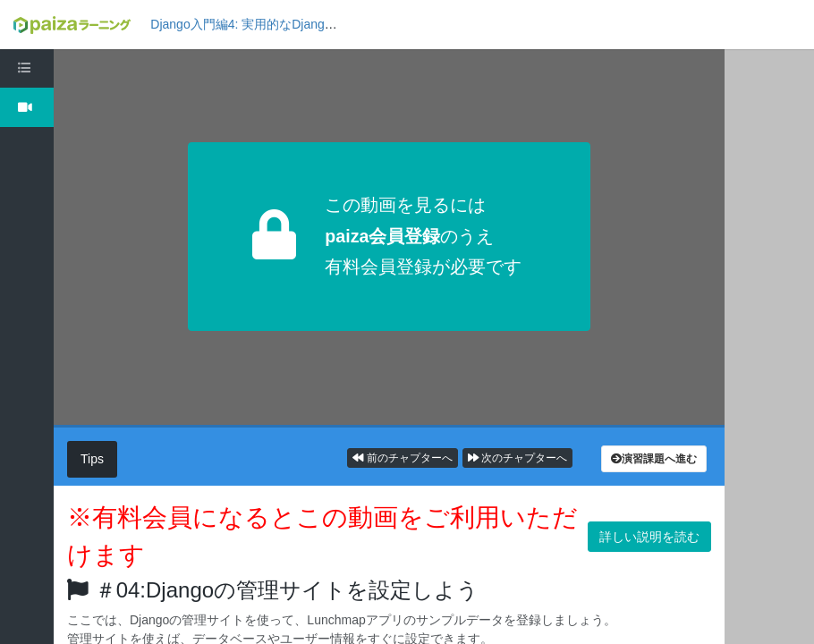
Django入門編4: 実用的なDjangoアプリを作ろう (284, 24)
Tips (92, 459)
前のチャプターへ (402, 458)
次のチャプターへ (517, 458)
